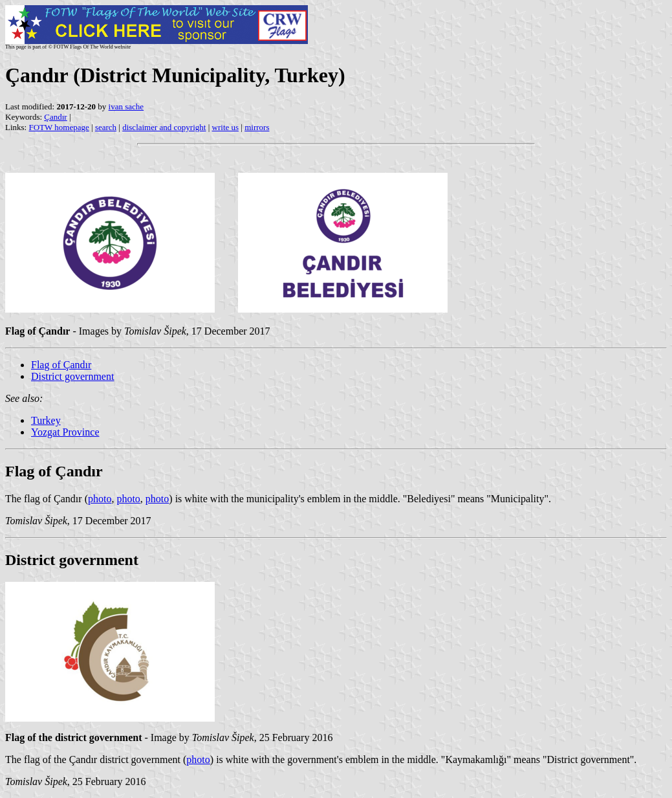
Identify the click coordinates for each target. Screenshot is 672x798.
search (106, 127)
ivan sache (126, 106)
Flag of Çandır (61, 365)
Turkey (46, 420)
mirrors (257, 127)
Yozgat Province (65, 432)
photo (100, 499)
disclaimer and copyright (164, 127)
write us (226, 127)
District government (72, 376)
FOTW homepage (59, 127)
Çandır (55, 117)
